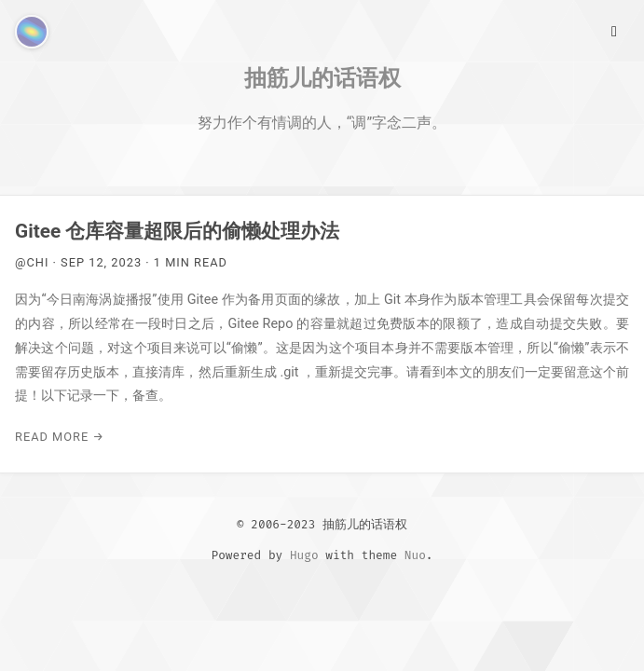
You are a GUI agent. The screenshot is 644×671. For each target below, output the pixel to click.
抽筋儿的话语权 (322, 77)
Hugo (304, 555)
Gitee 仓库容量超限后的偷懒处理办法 (177, 231)
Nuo (415, 555)
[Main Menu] (614, 30)
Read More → (60, 437)
